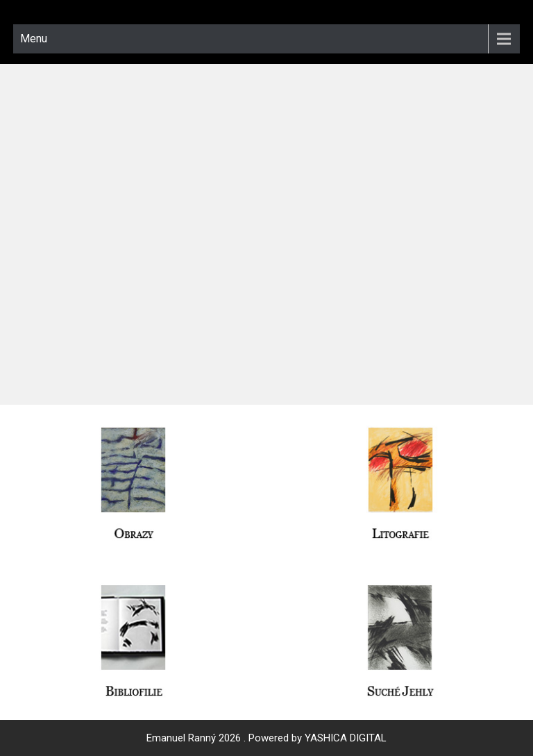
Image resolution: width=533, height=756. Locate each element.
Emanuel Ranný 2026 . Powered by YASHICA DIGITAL (266, 738)
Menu (34, 39)
